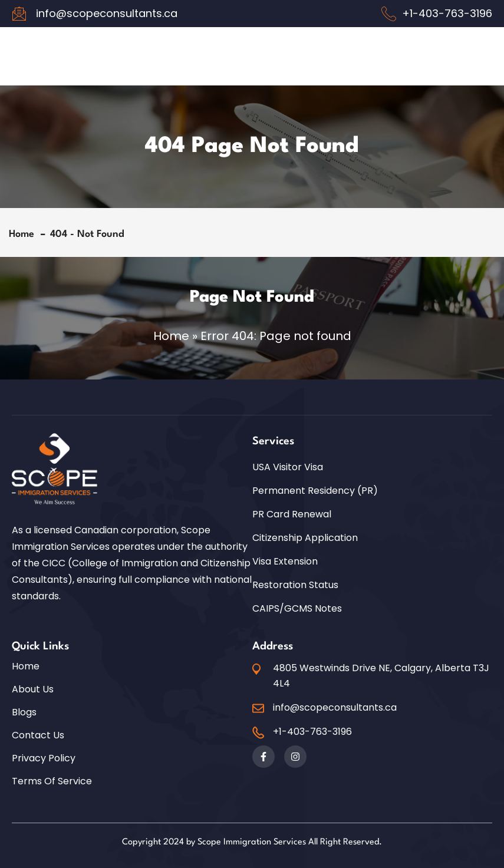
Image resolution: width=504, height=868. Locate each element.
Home (24, 234)
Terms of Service (52, 781)
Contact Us (38, 735)
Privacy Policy (44, 758)
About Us (33, 689)
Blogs (24, 712)
